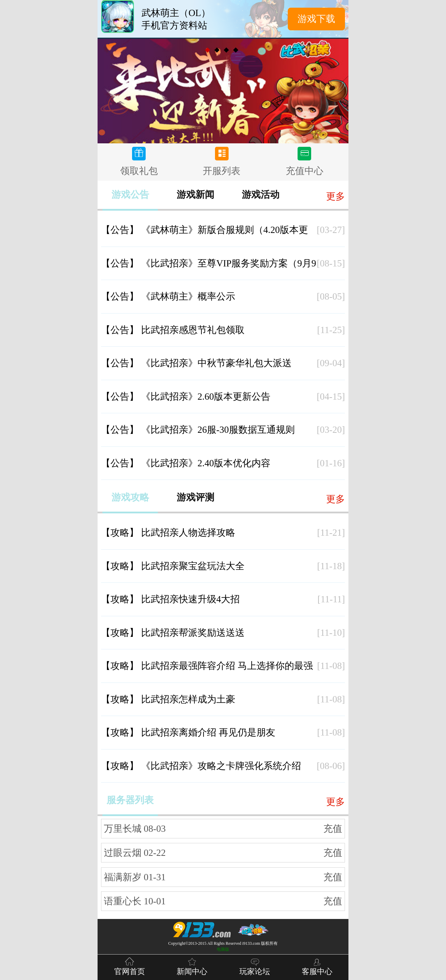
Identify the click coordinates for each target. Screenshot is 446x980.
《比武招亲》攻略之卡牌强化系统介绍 (201, 766)
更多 (336, 196)
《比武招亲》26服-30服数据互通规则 (198, 430)
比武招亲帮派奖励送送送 (173, 633)
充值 (333, 829)
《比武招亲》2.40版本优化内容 (186, 463)
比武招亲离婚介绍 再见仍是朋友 (188, 732)
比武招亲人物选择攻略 (168, 533)
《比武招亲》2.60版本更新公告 (186, 397)
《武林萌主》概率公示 (168, 296)
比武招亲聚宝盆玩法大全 (173, 566)
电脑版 (223, 949)
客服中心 (317, 966)
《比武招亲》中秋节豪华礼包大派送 (196, 363)
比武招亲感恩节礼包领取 (173, 330)
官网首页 (130, 966)
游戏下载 (316, 19)
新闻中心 (192, 966)
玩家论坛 (255, 966)
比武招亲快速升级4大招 (170, 599)
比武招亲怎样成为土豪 (168, 699)
